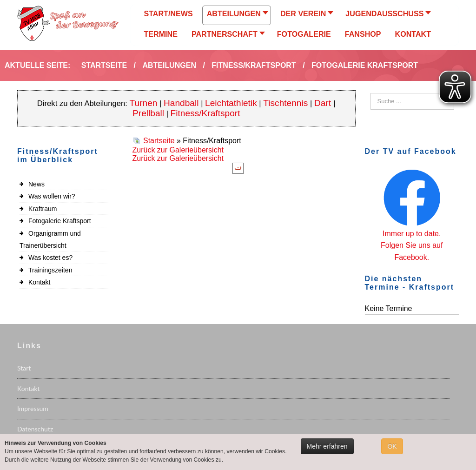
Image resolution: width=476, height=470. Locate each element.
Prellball (148, 113)
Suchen (371, 93)
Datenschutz (35, 429)
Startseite (159, 141)
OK (392, 446)
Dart (324, 103)
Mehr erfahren (327, 446)
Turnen (144, 103)
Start (24, 368)
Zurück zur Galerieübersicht (178, 150)
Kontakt (39, 282)
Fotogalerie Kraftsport (60, 221)
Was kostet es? (50, 258)
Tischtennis (285, 103)
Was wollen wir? (52, 196)
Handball (181, 103)
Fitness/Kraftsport (205, 113)
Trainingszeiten (50, 270)
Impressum (33, 408)
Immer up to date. (412, 234)
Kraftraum (43, 209)
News (36, 184)
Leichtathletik (231, 103)
